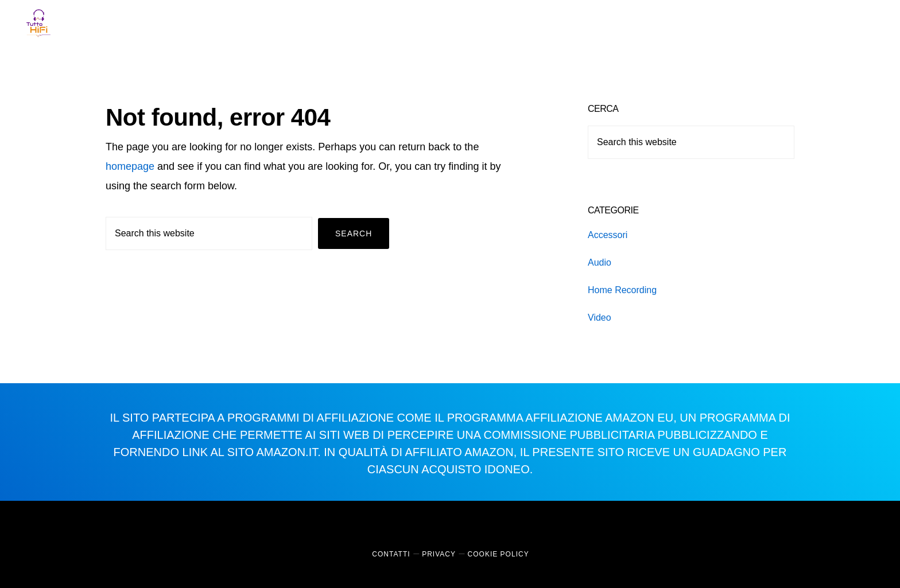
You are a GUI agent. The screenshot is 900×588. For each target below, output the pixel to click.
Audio (600, 262)
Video (600, 318)
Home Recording (622, 290)
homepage (130, 166)
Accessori (608, 235)
